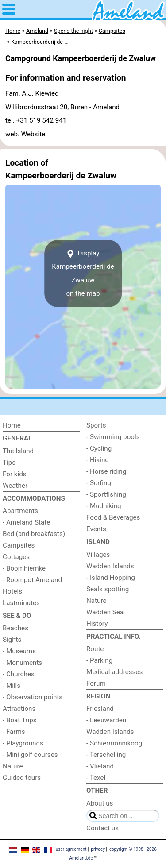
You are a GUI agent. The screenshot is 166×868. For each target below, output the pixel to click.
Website (33, 134)
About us (100, 803)
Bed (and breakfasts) (34, 534)
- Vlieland (100, 766)
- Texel (96, 778)
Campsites (19, 545)
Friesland (100, 709)
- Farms (14, 732)
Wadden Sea (105, 612)
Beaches (15, 628)
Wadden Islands (110, 566)
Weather (15, 486)
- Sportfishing (106, 494)
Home (12, 425)
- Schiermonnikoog (114, 743)
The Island (18, 451)
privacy (98, 849)
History (97, 624)
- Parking (99, 660)
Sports (96, 425)
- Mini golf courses (30, 755)
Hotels (12, 591)
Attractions (19, 709)
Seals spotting (108, 589)
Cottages (16, 557)
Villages (98, 555)
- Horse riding (106, 471)
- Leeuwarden (106, 720)
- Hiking (98, 460)
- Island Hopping (111, 578)
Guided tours (22, 778)
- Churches (19, 674)
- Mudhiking (104, 506)
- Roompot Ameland (32, 580)
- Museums (19, 651)
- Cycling (99, 448)
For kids (15, 474)
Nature (13, 766)
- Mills (12, 686)
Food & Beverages (113, 517)
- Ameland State (26, 522)
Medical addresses (114, 672)
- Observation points (33, 697)
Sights (12, 640)
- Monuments (22, 663)
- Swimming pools (113, 437)
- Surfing (99, 483)
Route (95, 649)
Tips (9, 463)
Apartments (20, 511)
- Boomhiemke (24, 568)
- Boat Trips (20, 720)
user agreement (71, 849)
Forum (96, 683)
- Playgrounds (23, 743)
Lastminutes (21, 603)
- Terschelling (106, 755)
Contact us (102, 828)
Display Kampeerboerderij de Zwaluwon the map (83, 273)
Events (96, 529)
